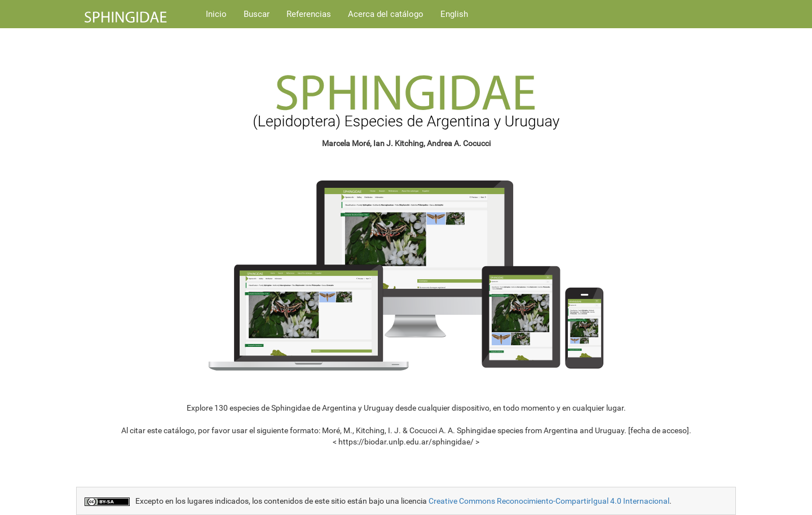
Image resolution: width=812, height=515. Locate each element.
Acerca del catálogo (386, 14)
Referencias (309, 14)
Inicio (216, 14)
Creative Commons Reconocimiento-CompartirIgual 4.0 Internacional (549, 501)
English (454, 14)
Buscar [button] (257, 14)
